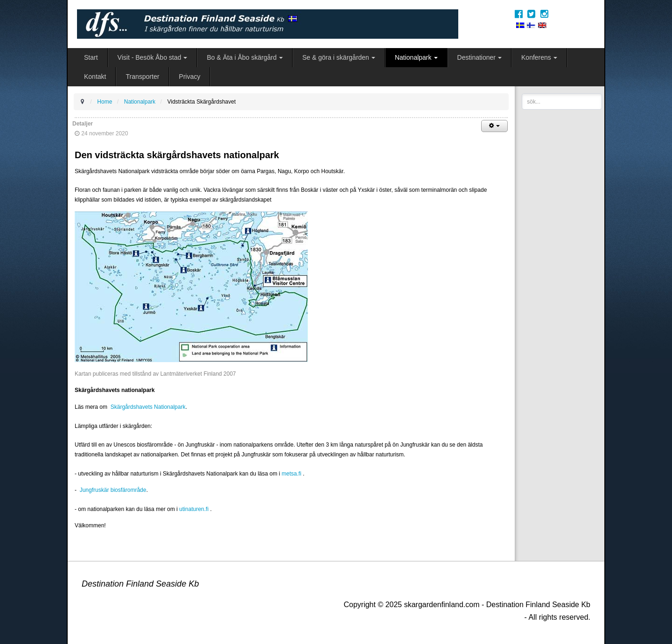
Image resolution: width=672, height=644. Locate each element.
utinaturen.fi (194, 509)
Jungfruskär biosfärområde (112, 490)
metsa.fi (292, 474)
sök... (522, 94)
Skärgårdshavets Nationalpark (148, 407)
